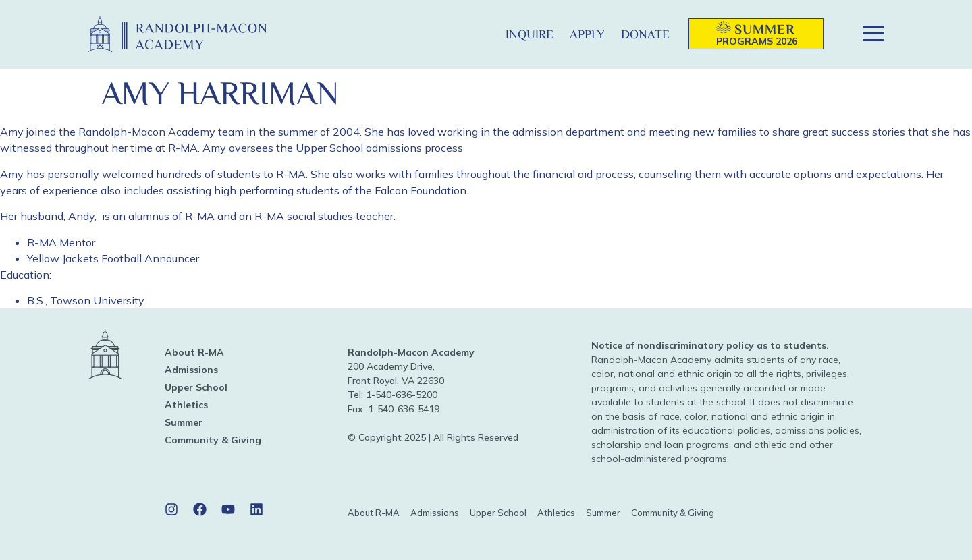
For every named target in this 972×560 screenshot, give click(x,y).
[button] (476, 34)
